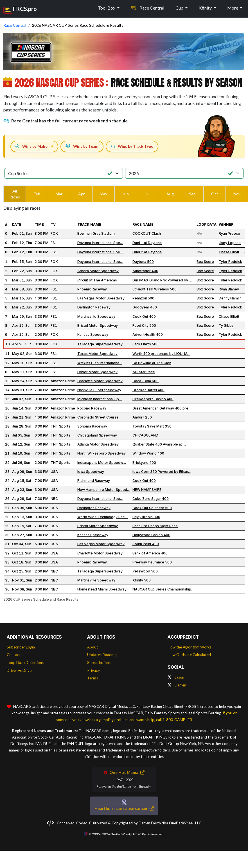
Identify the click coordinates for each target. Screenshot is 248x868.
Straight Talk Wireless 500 (155, 289)
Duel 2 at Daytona (147, 252)
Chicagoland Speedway (97, 435)
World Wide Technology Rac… (102, 517)
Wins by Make (31, 146)
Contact (14, 655)
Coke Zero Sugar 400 (151, 499)
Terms (93, 678)
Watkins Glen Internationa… (100, 363)
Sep (192, 194)
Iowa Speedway (91, 472)
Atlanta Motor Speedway (98, 271)
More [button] (233, 8)
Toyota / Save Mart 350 (152, 426)
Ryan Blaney (229, 289)
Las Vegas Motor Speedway (101, 298)
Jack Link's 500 (146, 344)
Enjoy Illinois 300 (146, 517)
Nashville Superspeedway (99, 390)
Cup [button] (180, 8)
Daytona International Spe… (100, 243)
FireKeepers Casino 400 (153, 399)
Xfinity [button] (206, 8)
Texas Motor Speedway (97, 354)
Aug (170, 194)
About (93, 647)
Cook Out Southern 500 (152, 508)
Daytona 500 (143, 262)
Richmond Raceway (94, 481)
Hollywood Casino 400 (151, 535)
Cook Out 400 (144, 316)
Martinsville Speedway (96, 316)
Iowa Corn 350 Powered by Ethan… (162, 472)
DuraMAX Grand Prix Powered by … (162, 280)
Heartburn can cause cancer (124, 808)
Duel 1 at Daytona (147, 243)
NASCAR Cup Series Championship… (163, 589)
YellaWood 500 (145, 571)
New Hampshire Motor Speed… (104, 490)
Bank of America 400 (150, 553)
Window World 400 (148, 453)
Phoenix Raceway (92, 289)
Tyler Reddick (230, 262)
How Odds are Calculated (189, 655)
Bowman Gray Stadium (96, 233)
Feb (37, 194)
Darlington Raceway (94, 307)
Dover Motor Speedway (97, 372)
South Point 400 (146, 544)
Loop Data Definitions (25, 663)
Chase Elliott (229, 252)
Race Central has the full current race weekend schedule (66, 121)
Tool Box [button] (107, 8)
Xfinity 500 (142, 580)
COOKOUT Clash (147, 233)
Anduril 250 (142, 417)
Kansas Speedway (93, 335)
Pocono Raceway (92, 408)
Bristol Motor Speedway (98, 325)
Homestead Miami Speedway (102, 589)
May (103, 194)
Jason (176, 677)
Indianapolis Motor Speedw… (102, 463)
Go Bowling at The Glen (152, 363)
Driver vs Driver (20, 670)
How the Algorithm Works (190, 647)
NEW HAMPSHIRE (147, 490)
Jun (126, 194)
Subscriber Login (21, 647)
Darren (177, 685)
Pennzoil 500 (143, 298)
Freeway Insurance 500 (152, 562)
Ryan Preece (229, 233)
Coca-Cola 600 (146, 381)
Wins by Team (82, 146)
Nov (237, 194)
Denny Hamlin (230, 298)
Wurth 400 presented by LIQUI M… (161, 354)
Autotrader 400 (145, 271)
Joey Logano (230, 243)
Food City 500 (144, 325)
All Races (15, 194)
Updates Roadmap (103, 655)
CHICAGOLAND (145, 435)
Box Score (205, 262)
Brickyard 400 (144, 463)
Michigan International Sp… (100, 399)
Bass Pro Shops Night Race (155, 526)
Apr (81, 194)
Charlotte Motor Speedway (100, 381)
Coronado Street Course (98, 417)
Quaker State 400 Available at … (159, 444)
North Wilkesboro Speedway (102, 453)
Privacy (93, 670)
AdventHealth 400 (148, 335)
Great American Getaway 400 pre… (162, 408)
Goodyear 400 (145, 307)
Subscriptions (99, 663)
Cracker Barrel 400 (148, 390)
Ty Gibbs (226, 325)
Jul (148, 194)
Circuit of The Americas (97, 280)
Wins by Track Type (132, 146)
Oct (215, 194)
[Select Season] (184, 173)
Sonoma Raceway (92, 426)
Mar (59, 194)
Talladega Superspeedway (100, 344)
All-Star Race (144, 372)
